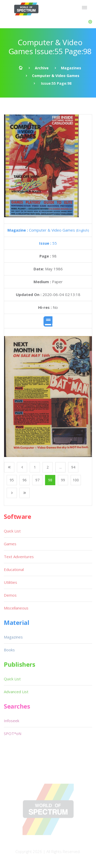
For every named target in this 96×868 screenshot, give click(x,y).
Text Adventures (19, 557)
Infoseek (12, 721)
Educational (14, 569)
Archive (42, 68)
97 (37, 480)
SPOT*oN (13, 733)
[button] (90, 22)
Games (10, 544)
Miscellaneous (16, 608)
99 (63, 480)
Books (9, 650)
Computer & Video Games (56, 76)
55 (48, 243)
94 (73, 467)
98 (50, 480)
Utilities (10, 582)
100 (76, 480)
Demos (10, 595)
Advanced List (16, 692)
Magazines (71, 68)
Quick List (12, 531)
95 (12, 480)
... (61, 467)
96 (25, 480)
